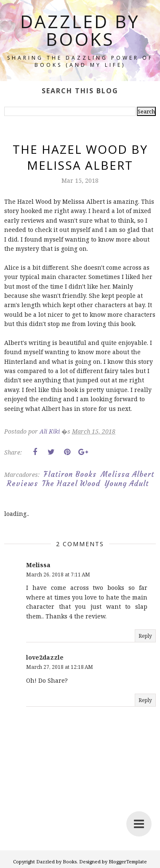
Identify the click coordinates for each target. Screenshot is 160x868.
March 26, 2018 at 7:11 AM (58, 575)
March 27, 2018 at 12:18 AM (60, 667)
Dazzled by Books (80, 30)
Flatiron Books (70, 474)
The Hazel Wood (71, 484)
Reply (145, 636)
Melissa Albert (127, 474)
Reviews (22, 484)
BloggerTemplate (128, 861)
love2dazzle (45, 657)
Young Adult (127, 484)
